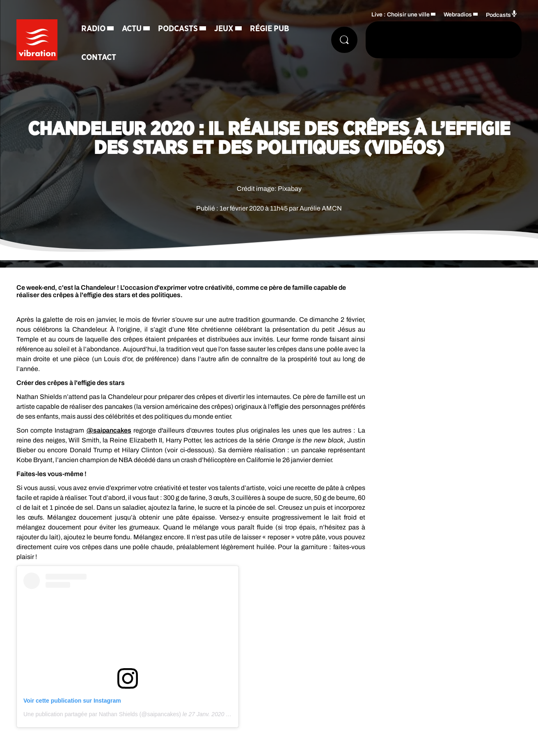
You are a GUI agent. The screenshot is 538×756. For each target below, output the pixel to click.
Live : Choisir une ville (401, 15)
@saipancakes (109, 430)
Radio (93, 29)
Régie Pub (270, 29)
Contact (99, 57)
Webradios (458, 15)
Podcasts (178, 29)
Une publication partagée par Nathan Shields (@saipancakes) (102, 714)
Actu (132, 29)
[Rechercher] (344, 40)
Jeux (224, 29)
